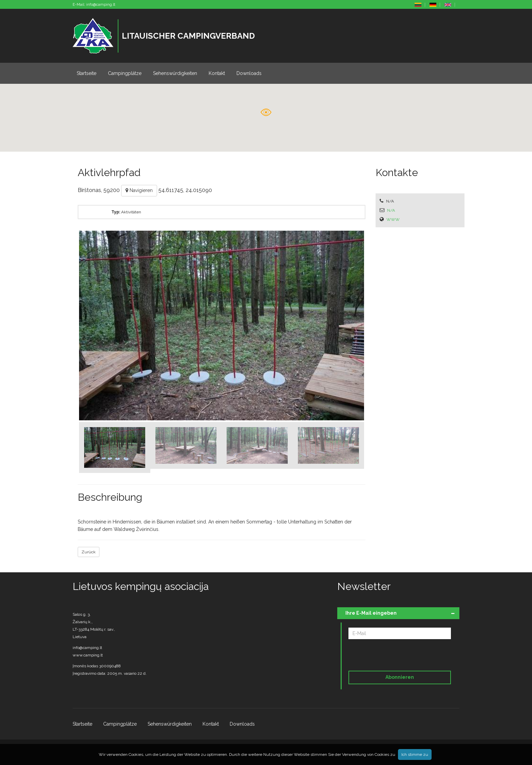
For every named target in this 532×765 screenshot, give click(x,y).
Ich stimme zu (415, 754)
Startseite (87, 73)
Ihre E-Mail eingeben (371, 613)
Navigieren (139, 190)
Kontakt (217, 73)
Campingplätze (125, 73)
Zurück (89, 552)
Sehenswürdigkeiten (175, 73)
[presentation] (395, 656)
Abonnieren (400, 677)
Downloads (249, 73)
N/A (391, 210)
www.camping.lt (88, 655)
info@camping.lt (101, 5)
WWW (393, 219)
